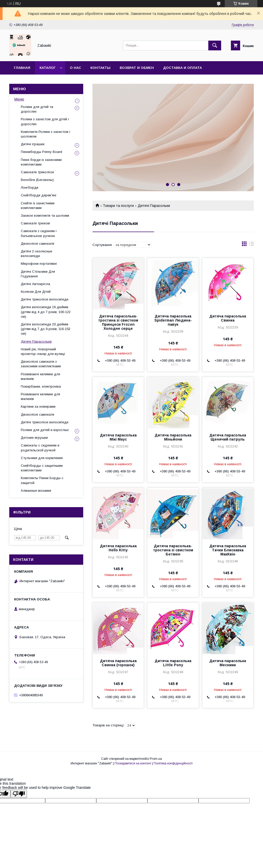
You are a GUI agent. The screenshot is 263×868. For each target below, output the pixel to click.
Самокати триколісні (37, 172)
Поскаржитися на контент (133, 763)
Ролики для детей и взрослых (45, 430)
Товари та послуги (118, 206)
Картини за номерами (38, 406)
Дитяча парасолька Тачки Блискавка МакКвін (228, 550)
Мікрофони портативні (39, 264)
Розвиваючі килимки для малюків (40, 376)
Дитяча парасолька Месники (228, 663)
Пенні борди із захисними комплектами (41, 162)
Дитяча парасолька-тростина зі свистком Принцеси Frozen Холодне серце (118, 322)
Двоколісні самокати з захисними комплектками (41, 364)
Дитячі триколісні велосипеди (45, 299)
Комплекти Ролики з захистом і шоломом (45, 134)
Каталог (48, 68)
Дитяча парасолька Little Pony (173, 663)
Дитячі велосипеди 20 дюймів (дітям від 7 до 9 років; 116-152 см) (46, 329)
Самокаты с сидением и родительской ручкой (40, 448)
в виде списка (251, 245)
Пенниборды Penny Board (41, 152)
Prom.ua (156, 759)
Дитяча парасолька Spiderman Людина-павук (173, 320)
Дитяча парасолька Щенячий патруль (228, 437)
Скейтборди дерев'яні (39, 195)
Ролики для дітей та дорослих (37, 109)
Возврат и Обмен (137, 68)
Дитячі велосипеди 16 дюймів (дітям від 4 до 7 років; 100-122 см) (46, 312)
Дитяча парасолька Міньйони (173, 437)
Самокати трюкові (35, 223)
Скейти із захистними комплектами (38, 205)
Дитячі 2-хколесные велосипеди (36, 254)
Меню (19, 99)
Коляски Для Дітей (36, 292)
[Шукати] (215, 45)
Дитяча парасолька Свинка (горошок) (118, 663)
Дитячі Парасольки (36, 341)
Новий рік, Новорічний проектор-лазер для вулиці (43, 351)
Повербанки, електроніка (41, 386)
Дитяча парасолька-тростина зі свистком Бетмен (173, 550)
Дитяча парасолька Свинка (228, 318)
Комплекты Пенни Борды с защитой (42, 480)
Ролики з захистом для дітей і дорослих (45, 121)
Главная (22, 68)
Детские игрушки (34, 438)
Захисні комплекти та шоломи (45, 216)
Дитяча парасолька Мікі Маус (118, 437)
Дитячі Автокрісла (35, 284)
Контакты (100, 68)
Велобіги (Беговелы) (37, 180)
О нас (76, 68)
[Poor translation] (19, 794)
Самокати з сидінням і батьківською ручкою (39, 233)
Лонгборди (30, 188)
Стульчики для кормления (42, 458)
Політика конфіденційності (173, 763)
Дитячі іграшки (33, 144)
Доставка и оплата (182, 68)
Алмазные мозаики (36, 491)
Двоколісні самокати (37, 244)
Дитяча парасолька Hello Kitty (118, 548)
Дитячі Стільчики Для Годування (38, 274)
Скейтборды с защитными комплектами (42, 468)
